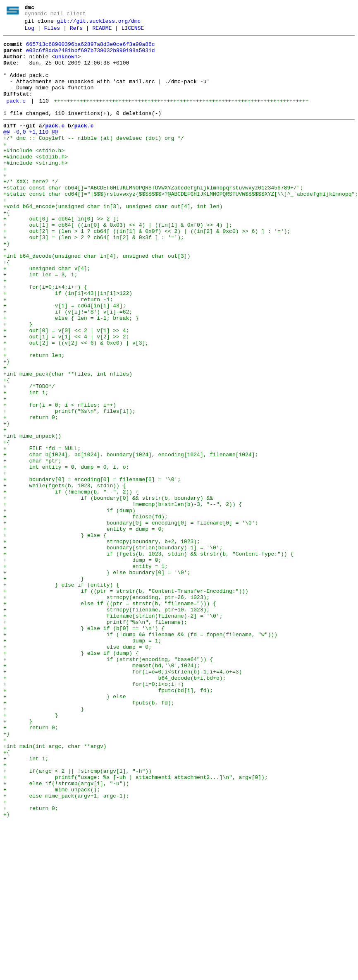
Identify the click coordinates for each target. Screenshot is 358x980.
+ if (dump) (69, 606)
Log (30, 32)
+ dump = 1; (82, 762)
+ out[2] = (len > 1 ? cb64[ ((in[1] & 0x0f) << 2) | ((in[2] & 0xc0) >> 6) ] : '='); (147, 271)
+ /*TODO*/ (29, 457)
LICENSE (133, 32)
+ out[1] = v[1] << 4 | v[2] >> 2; (66, 398)
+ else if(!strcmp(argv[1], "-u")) (66, 934)
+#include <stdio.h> (34, 174)
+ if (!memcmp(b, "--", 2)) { (71, 584)
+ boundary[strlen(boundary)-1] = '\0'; (113, 651)
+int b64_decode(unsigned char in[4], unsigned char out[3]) (97, 301)
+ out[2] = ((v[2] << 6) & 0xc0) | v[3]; (76, 405)
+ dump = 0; (82, 666)
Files (52, 32)
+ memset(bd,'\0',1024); (102, 792)
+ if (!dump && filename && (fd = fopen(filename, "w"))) (140, 755)
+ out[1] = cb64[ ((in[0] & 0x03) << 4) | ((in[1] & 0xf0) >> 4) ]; (118, 264)
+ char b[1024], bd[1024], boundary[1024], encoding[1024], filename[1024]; (131, 539)
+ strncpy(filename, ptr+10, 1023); (106, 725)
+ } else (64, 829)
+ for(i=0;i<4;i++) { (45, 338)
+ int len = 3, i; (40, 323)
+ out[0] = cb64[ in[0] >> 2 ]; (61, 256)
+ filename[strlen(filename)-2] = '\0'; (113, 733)
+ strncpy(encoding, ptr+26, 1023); (106, 710)
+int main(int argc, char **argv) (55, 889)
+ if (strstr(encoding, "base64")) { (108, 785)
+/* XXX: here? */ (31, 211)
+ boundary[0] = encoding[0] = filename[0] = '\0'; (92, 569)
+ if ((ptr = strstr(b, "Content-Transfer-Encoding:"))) (126, 703)
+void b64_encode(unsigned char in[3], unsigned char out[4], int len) (113, 241)
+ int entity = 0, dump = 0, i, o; (66, 554)
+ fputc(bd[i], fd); (108, 822)
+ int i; (26, 465)
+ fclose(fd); (86, 613)
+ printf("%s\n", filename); (95, 740)
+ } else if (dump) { (71, 777)
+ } (18, 383)
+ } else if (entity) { (61, 695)
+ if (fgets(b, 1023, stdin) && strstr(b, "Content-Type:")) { (148, 658)
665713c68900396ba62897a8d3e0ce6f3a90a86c (91, 49)
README (102, 32)
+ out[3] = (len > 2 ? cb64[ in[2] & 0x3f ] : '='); (94, 278)
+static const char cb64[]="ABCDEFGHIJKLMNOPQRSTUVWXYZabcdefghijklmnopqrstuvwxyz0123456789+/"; (153, 219)
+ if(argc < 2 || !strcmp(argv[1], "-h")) (78, 919)
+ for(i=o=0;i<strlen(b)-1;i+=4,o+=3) (123, 800)
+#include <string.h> (36, 189)
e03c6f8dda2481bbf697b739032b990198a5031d (91, 57)
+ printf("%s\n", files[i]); (69, 487)
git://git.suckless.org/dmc (99, 24)
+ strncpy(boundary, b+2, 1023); (102, 643)
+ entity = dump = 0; (84, 628)
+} (7, 286)
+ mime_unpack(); (52, 941)
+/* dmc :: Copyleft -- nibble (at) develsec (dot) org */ (94, 159)
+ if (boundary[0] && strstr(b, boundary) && (108, 591)
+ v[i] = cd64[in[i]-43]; (64, 360)
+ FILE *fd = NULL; (42, 532)
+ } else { (55, 636)
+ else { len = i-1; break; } (71, 375)
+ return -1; (58, 353)
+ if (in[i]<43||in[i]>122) (68, 345)
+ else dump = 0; (78, 770)
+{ (7, 249)
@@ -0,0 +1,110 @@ (31, 152)
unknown (66, 64)
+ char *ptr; (32, 546)
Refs (76, 32)
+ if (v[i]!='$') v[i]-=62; (68, 368)
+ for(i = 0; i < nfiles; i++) (60, 479)
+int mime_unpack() (32, 517)
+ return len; (34, 420)
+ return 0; (31, 494)
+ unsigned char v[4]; (47, 316)
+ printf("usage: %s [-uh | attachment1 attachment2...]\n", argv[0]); (136, 926)
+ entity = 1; (86, 673)
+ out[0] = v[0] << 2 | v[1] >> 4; (66, 390)
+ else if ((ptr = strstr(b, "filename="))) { (110, 718)
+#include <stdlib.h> (36, 182)
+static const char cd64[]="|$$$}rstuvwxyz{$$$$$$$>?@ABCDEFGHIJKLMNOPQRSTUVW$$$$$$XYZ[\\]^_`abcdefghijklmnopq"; (181, 226)
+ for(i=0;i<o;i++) (94, 815)
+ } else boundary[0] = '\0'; (97, 680)
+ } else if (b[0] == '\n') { (84, 748)
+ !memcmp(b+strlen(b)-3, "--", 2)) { (123, 599)
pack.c (16, 117)
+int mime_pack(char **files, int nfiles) (68, 442)
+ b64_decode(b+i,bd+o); (115, 807)
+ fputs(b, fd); (90, 837)
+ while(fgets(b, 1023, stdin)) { (64, 576)
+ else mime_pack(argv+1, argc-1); (66, 949)
